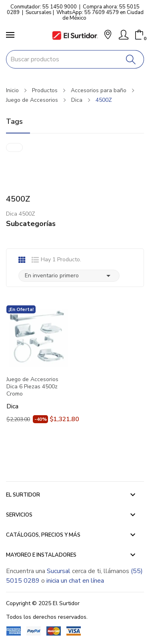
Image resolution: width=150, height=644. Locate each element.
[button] (108, 35)
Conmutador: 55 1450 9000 (44, 7)
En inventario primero (69, 276)
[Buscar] (131, 59)
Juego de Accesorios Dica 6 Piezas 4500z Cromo (32, 387)
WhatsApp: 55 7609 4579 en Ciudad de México (100, 15)
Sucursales (39, 12)
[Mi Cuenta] (124, 35)
